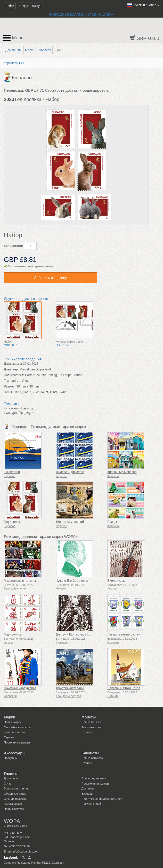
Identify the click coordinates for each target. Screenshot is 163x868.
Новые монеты (91, 722)
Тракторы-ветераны (70, 688)
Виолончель (116, 581)
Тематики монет (92, 727)
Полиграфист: (14, 375)
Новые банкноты (92, 758)
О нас (8, 784)
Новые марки (13, 722)
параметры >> (14, 63)
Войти (10, 6)
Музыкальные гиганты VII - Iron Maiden (32, 581)
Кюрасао (45, 50)
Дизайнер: (11, 369)
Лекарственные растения (125, 634)
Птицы (112, 522)
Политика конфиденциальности (102, 799)
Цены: (8, 392)
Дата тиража (13, 364)
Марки (30, 50)
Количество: (13, 246)
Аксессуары (15, 753)
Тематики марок (14, 732)
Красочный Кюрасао (122, 472)
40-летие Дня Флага (70, 472)
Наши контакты (14, 809)
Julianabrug (12, 472)
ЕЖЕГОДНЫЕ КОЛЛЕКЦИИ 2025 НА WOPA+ (81, 15)
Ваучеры (87, 794)
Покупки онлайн (92, 804)
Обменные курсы (15, 794)
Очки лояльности (15, 799)
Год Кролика (13, 522)
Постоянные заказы (17, 742)
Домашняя (13, 50)
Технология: (13, 381)
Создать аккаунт (31, 6)
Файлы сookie (13, 804)
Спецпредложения (94, 778)
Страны (9, 737)
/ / (143, 5)
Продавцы (11, 758)
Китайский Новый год (19, 408)
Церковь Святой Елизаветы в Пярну (133, 688)
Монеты (89, 717)
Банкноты (90, 753)
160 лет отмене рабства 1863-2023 (81, 522)
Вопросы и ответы (16, 788)
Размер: (10, 386)
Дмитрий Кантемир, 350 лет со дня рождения (88, 634)
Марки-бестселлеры (17, 727)
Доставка (88, 788)
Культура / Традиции (19, 413)
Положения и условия (96, 784)
